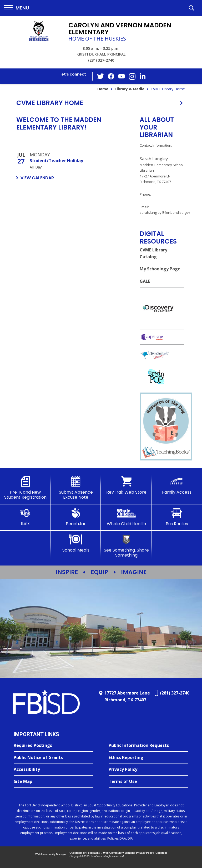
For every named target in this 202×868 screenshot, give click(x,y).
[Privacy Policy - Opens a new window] (148, 770)
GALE (145, 281)
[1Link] (25, 517)
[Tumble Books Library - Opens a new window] (162, 355)
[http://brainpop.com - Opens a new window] (162, 377)
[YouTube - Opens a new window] (122, 76)
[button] (16, 8)
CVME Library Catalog (153, 253)
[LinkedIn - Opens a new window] (143, 76)
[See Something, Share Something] (126, 546)
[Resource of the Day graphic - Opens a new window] (166, 443)
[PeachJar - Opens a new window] (76, 517)
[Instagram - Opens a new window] (132, 76)
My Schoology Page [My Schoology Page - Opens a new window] (160, 269)
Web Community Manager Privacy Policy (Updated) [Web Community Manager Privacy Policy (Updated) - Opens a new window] (135, 853)
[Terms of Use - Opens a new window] (148, 782)
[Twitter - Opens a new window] (101, 76)
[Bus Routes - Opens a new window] (177, 517)
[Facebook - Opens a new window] (111, 76)
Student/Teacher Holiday (56, 161)
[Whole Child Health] (126, 517)
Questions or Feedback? (85, 853)
